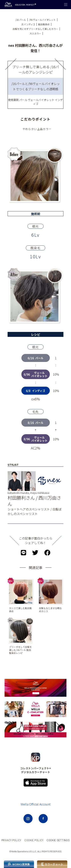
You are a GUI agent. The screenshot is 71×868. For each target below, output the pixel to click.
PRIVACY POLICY (11, 840)
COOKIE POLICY (34, 840)
